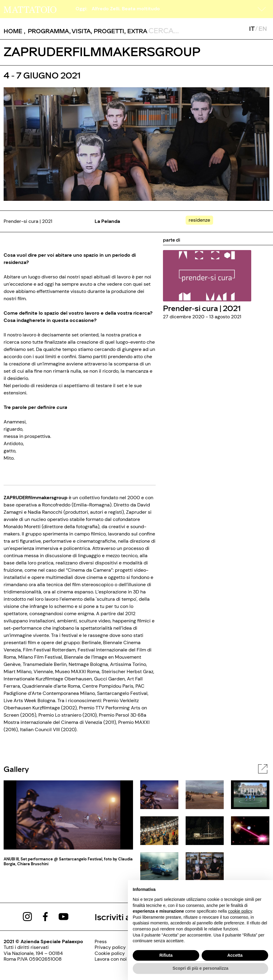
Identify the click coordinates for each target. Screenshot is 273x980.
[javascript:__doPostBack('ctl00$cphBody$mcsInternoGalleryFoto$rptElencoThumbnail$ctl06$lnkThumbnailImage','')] (159, 866)
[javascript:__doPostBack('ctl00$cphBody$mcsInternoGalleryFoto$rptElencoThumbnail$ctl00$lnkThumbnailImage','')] (159, 794)
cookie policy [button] (240, 911)
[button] (262, 9)
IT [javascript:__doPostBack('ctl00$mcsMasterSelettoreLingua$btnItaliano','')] (252, 28)
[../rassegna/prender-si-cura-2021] (207, 275)
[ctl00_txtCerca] (176, 30)
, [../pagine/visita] (80, 31)
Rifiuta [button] (166, 955)
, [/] (15, 31)
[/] (30, 9)
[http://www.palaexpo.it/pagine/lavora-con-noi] (111, 959)
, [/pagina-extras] (136, 31)
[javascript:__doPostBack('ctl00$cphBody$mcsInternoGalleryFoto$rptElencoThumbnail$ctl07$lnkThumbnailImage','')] (205, 866)
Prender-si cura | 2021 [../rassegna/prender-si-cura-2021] (202, 308)
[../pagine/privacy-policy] (111, 947)
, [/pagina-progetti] (107, 31)
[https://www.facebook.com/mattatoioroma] (45, 916)
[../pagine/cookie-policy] (111, 953)
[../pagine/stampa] (111, 941)
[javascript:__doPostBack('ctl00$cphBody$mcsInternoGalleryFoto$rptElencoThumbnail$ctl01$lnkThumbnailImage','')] (205, 794)
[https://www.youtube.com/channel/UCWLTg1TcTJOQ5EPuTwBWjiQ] (63, 916)
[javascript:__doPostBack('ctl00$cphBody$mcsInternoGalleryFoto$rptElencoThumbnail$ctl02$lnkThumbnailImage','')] (250, 794)
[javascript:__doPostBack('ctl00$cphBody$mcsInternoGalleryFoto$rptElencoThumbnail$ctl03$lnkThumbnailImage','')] (159, 830)
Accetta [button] (235, 955)
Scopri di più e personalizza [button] (200, 968)
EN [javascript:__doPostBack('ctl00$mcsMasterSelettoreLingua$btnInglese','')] (263, 28)
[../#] (201, 220)
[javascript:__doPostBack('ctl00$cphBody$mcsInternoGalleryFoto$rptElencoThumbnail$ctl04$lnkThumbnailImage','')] (205, 830)
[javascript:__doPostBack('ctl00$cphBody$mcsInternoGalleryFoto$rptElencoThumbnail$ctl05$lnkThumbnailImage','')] (250, 830)
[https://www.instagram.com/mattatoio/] (27, 916)
